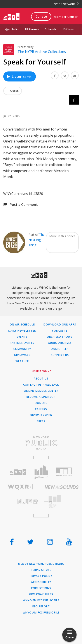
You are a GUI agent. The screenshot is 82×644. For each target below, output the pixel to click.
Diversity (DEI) (41, 415)
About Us (41, 379)
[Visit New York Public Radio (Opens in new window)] (41, 443)
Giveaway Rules (41, 594)
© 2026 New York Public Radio (41, 564)
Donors (41, 403)
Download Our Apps (60, 325)
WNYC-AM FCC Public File (41, 613)
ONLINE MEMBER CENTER (41, 391)
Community (22, 349)
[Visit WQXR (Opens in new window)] (21, 487)
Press (41, 421)
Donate (41, 16)
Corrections (41, 588)
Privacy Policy (41, 576)
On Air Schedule (22, 325)
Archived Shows (60, 337)
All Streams (32, 29)
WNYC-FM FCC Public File (41, 600)
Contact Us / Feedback (41, 385)
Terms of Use (41, 570)
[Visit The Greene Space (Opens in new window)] (62, 502)
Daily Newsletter (22, 331)
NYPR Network (66, 4)
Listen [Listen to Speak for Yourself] (19, 76)
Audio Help (60, 349)
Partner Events (22, 343)
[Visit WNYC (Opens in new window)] (18, 472)
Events (22, 337)
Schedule (51, 29)
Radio (15, 29)
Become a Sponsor (41, 397)
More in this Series (62, 236)
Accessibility (41, 582)
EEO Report (41, 607)
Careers (41, 409)
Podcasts (60, 331)
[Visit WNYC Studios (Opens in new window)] (64, 472)
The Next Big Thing (37, 240)
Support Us (60, 355)
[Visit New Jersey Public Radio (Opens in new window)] (21, 502)
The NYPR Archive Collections (42, 52)
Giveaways (22, 355)
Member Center (66, 17)
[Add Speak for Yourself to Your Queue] (13, 91)
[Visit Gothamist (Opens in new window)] (41, 472)
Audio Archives (60, 343)
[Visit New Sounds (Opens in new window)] (62, 487)
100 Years (68, 29)
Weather (22, 361)
